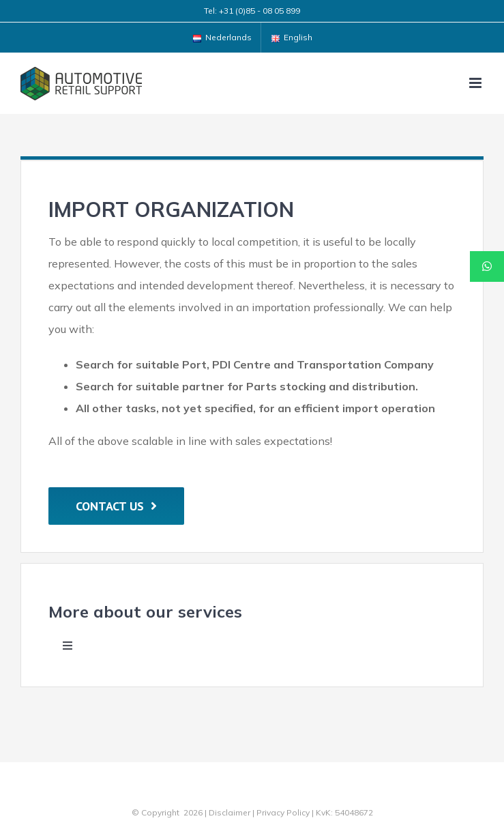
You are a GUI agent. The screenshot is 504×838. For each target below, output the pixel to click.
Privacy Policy (283, 812)
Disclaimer (229, 812)
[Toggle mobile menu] (476, 83)
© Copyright (155, 812)
